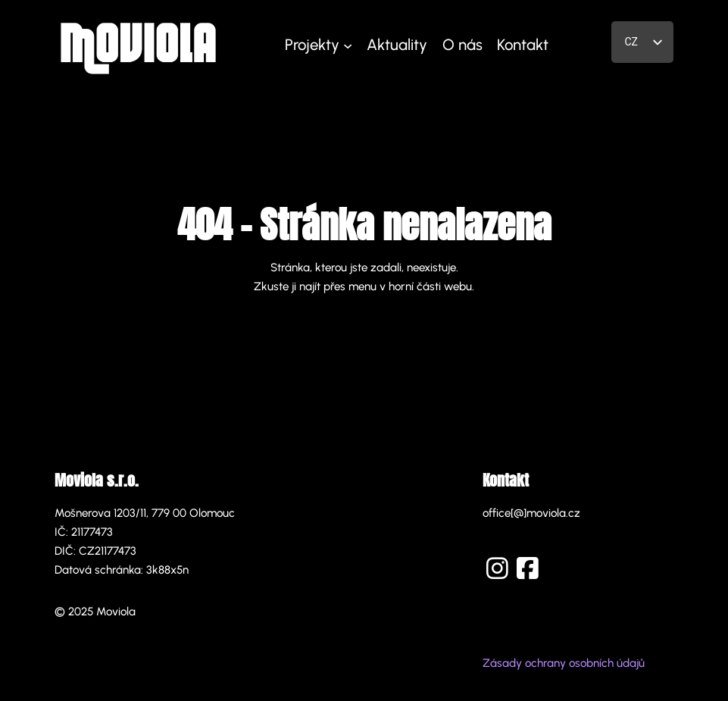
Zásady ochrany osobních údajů (564, 663)
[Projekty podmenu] (348, 45)
